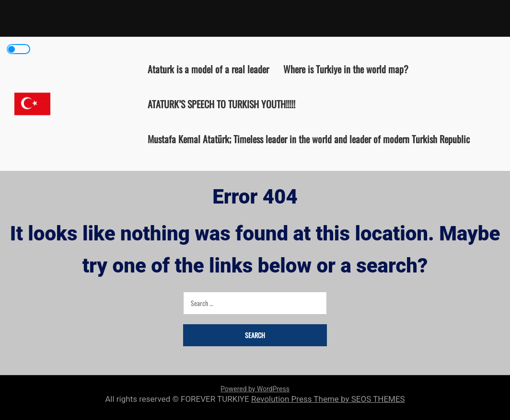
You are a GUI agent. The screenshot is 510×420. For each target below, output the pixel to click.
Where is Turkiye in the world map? (346, 68)
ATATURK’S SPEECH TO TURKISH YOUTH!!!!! (221, 103)
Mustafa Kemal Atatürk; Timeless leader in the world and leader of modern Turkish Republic (309, 138)
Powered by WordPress (255, 389)
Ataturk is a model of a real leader (208, 68)
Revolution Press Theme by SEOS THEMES (328, 399)
